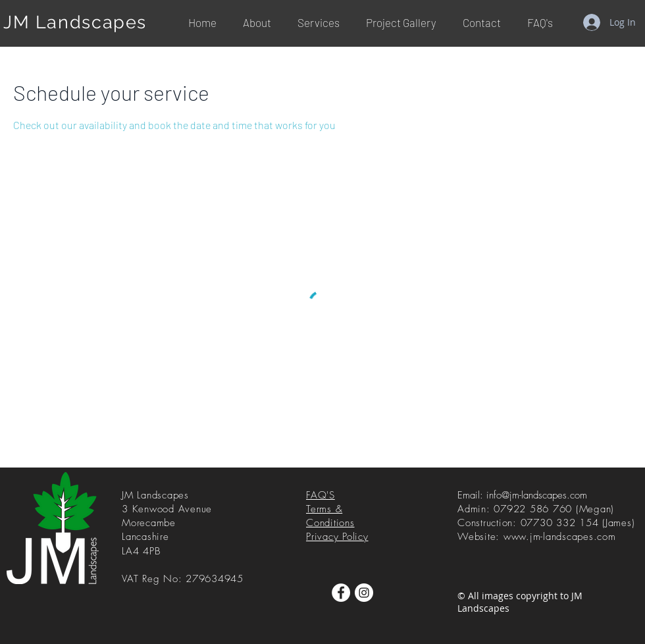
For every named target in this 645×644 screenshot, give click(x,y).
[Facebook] (341, 593)
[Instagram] (364, 593)
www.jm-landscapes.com (560, 537)
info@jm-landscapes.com (537, 495)
